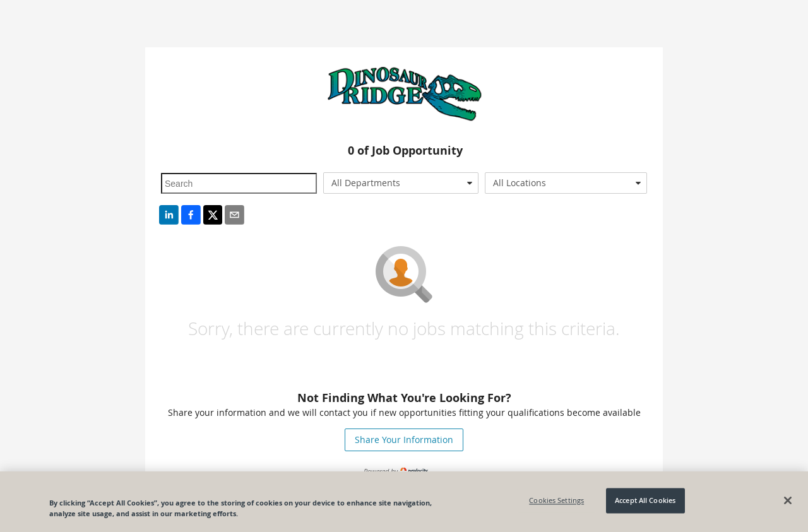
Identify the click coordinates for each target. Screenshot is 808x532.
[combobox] (401, 183)
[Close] (788, 500)
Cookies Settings (556, 501)
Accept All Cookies (645, 501)
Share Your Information (404, 440)
